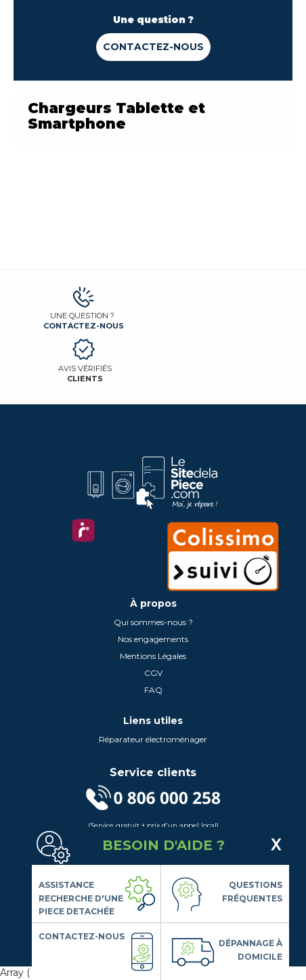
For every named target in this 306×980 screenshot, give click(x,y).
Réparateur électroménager (153, 739)
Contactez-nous (153, 47)
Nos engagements (153, 639)
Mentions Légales (153, 656)
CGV (153, 673)
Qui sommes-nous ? (153, 622)
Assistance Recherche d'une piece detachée (81, 898)
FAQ (153, 690)
